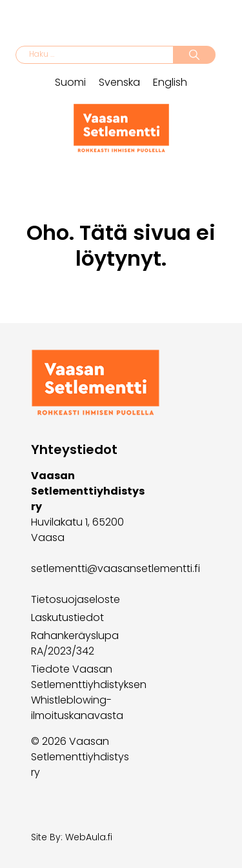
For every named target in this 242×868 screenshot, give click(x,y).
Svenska (119, 82)
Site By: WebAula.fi (72, 837)
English (170, 82)
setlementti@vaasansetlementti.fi (116, 568)
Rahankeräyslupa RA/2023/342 (75, 643)
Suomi (70, 82)
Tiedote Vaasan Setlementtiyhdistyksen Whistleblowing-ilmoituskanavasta (89, 692)
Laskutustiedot (67, 617)
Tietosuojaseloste (76, 599)
